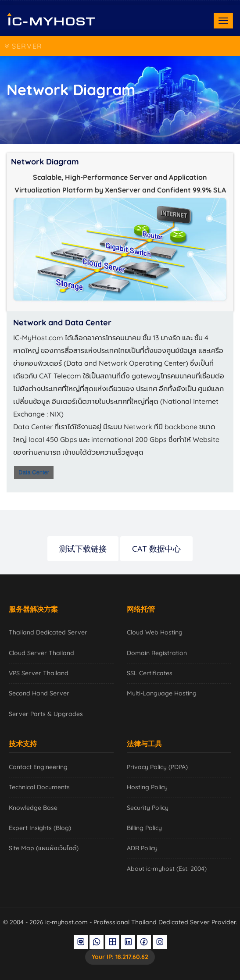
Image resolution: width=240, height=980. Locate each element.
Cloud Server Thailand (41, 653)
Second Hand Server (39, 693)
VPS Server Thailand (39, 673)
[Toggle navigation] (223, 21)
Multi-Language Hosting (162, 693)
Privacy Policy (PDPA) (157, 767)
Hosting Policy (147, 787)
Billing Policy (144, 828)
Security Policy (148, 808)
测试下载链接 (83, 549)
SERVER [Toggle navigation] (23, 46)
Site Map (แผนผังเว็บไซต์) (44, 848)
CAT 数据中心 (156, 549)
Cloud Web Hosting (155, 632)
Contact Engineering (38, 767)
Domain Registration (157, 653)
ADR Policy (142, 848)
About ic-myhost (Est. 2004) (167, 869)
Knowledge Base (33, 808)
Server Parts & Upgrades (46, 714)
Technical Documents (39, 787)
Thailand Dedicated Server (48, 632)
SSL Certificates (150, 673)
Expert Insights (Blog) (40, 828)
